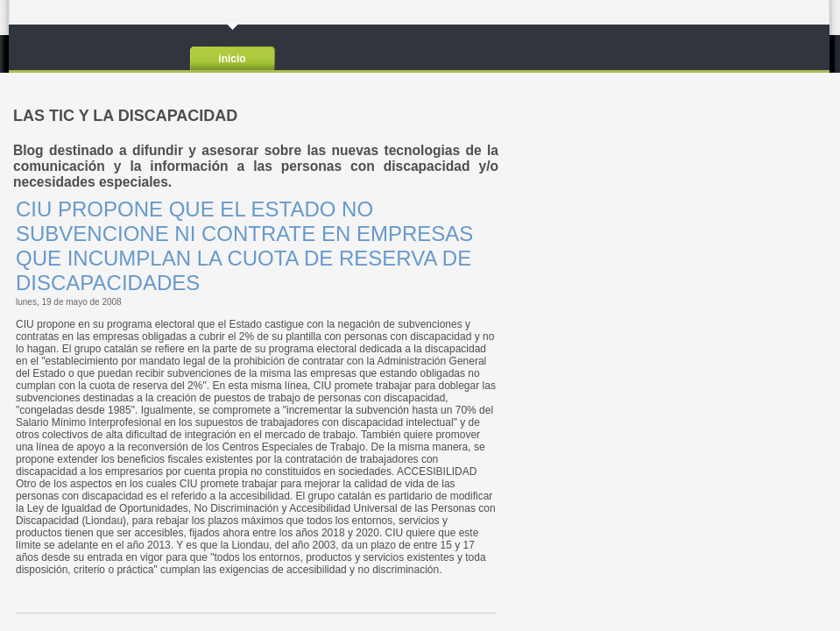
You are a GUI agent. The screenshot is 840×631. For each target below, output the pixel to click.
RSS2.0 (803, 49)
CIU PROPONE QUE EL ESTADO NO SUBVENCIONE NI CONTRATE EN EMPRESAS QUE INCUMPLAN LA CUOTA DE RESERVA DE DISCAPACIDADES (244, 246)
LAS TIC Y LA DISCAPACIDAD (103, 47)
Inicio (232, 59)
